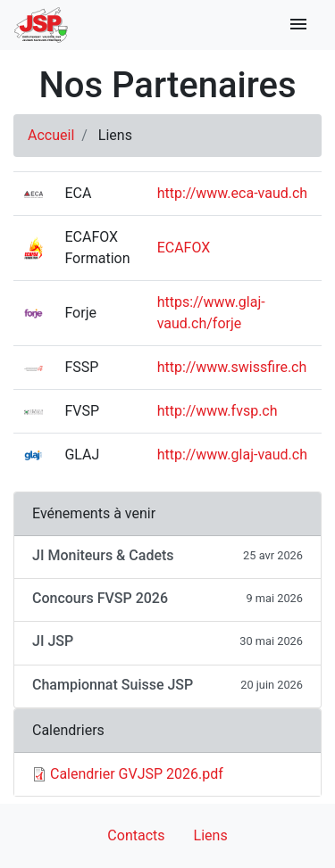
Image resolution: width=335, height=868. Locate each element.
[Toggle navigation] (298, 25)
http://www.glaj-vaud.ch (232, 455)
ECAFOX (184, 248)
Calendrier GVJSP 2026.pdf (137, 774)
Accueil (51, 135)
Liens (211, 835)
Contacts (136, 835)
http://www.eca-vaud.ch (232, 193)
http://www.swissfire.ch (232, 367)
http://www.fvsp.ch (218, 411)
